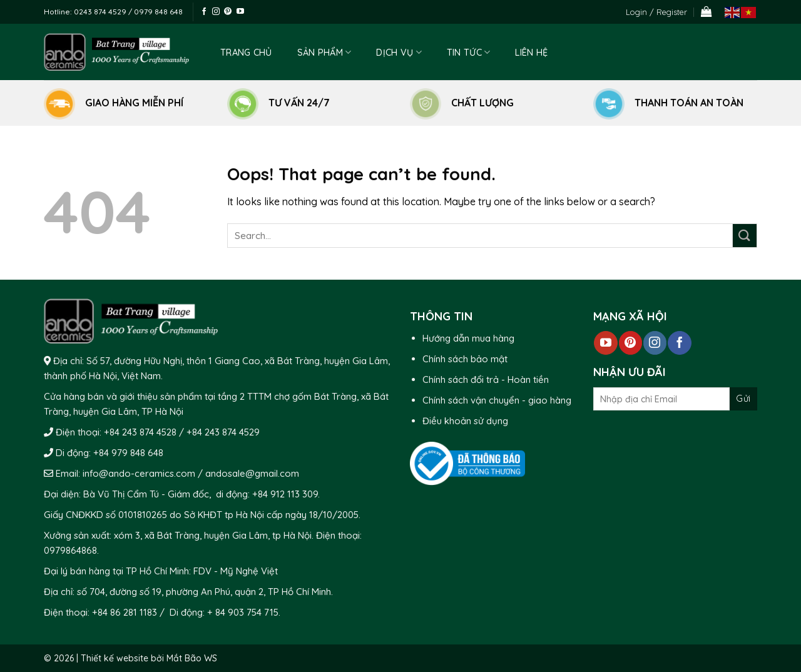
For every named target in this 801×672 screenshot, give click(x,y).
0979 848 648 (158, 12)
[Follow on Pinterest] (228, 12)
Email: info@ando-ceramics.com (125, 473)
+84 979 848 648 (128, 453)
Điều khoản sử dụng (465, 421)
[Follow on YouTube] (240, 12)
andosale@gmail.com (251, 473)
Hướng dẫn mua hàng (468, 338)
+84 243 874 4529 (223, 432)
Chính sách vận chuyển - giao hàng (497, 400)
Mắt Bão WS (192, 658)
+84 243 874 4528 (140, 432)
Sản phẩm (324, 52)
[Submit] (745, 236)
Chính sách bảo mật (465, 359)
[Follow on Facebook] (204, 12)
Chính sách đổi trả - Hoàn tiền (486, 379)
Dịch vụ (399, 52)
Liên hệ (531, 53)
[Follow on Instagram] (216, 12)
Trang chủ (246, 53)
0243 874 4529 (101, 12)
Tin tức (469, 52)
